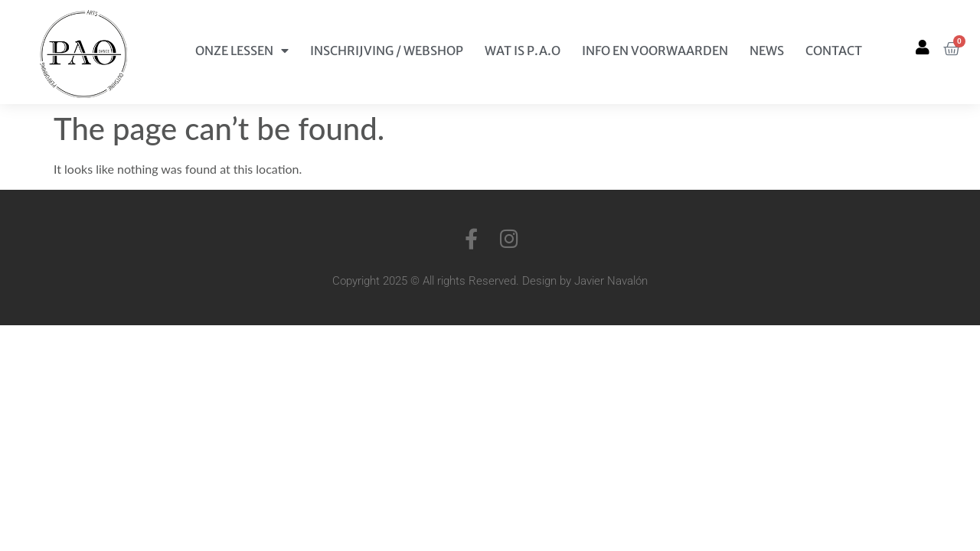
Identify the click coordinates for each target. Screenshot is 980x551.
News (767, 51)
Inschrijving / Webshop (387, 51)
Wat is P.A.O (523, 51)
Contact (834, 51)
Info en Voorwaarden (655, 51)
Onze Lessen (242, 51)
